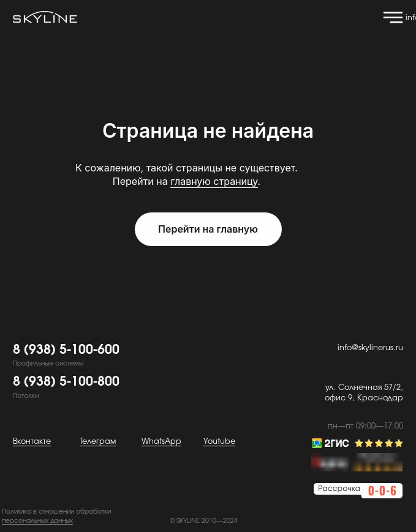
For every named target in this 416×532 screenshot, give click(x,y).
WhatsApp (161, 442)
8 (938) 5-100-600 (66, 350)
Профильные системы (48, 364)
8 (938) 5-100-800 (66, 382)
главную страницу (214, 181)
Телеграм (98, 442)
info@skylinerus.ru (370, 348)
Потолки (26, 396)
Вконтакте (32, 442)
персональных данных (37, 521)
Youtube (219, 442)
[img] (393, 17)
